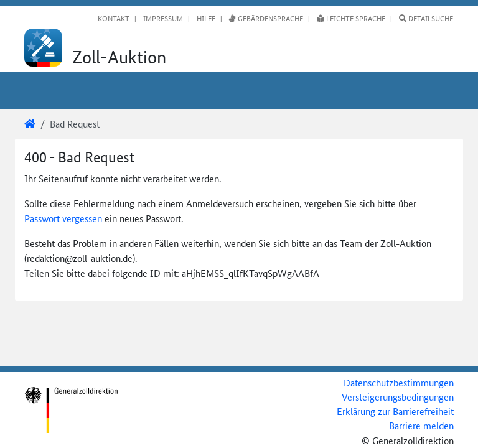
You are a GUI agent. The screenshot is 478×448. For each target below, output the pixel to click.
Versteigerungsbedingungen (398, 397)
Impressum (162, 18)
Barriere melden (421, 425)
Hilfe (205, 18)
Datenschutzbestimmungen (399, 382)
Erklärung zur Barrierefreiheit (395, 411)
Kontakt (114, 18)
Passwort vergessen (63, 218)
